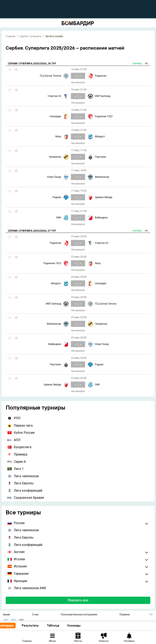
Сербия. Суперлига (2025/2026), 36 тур (32, 64)
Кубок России (21, 433)
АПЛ (14, 440)
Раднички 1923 (104, 116)
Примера (17, 454)
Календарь (14, 625)
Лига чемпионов (23, 476)
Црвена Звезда (104, 197)
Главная (11, 36)
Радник (57, 197)
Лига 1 (16, 469)
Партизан (101, 157)
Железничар (102, 177)
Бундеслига (19, 447)
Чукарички (55, 157)
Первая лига (20, 426)
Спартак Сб (54, 96)
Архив (6, 615)
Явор (58, 137)
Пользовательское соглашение (79, 615)
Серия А (17, 462)
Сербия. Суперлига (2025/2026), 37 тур (32, 231)
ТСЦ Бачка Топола (50, 76)
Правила (125, 615)
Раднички (101, 76)
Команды (82, 625)
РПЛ (14, 418)
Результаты (39, 625)
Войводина (101, 218)
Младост (100, 137)
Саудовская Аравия (26, 498)
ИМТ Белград (103, 96)
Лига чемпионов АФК (27, 588)
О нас (35, 615)
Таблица (62, 625)
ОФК (59, 218)
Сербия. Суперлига (30, 36)
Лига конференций (25, 491)
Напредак (55, 116)
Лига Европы (20, 483)
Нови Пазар (54, 177)
